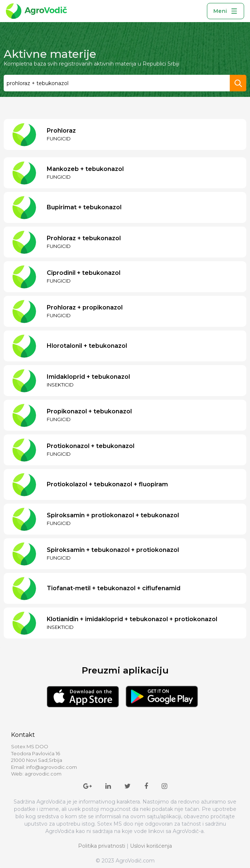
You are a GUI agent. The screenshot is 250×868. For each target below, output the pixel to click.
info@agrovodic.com (52, 767)
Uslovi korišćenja (151, 846)
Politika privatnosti (102, 846)
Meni (226, 11)
